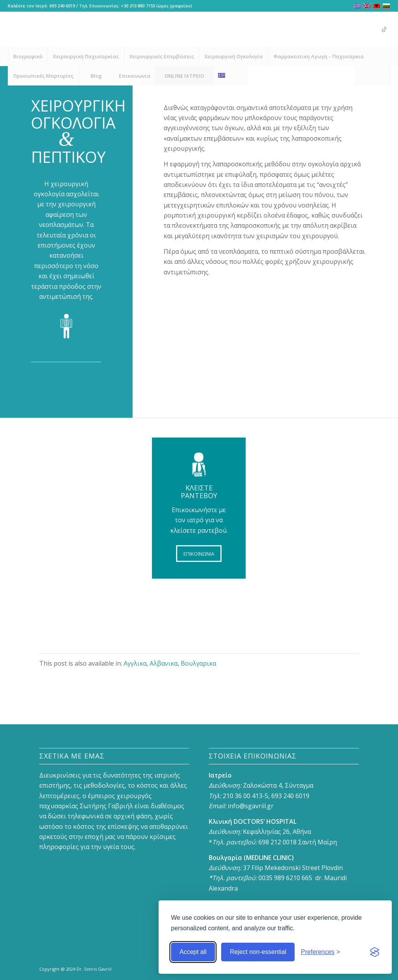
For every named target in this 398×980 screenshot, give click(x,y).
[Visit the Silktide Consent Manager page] (375, 952)
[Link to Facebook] (338, 29)
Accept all (193, 952)
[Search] (373, 76)
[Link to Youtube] (361, 29)
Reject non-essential (258, 952)
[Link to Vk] (384, 29)
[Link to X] (373, 29)
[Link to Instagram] (349, 29)
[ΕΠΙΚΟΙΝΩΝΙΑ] (199, 554)
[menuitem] (28, 56)
